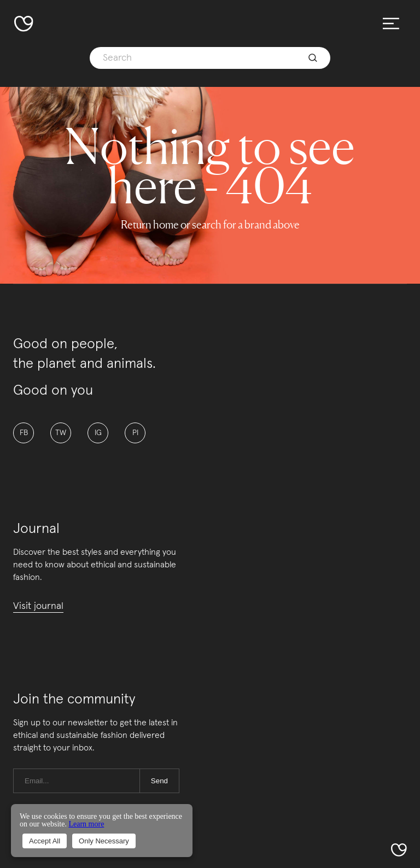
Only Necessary (104, 841)
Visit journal (38, 606)
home (166, 225)
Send (159, 781)
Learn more (86, 824)
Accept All (45, 841)
